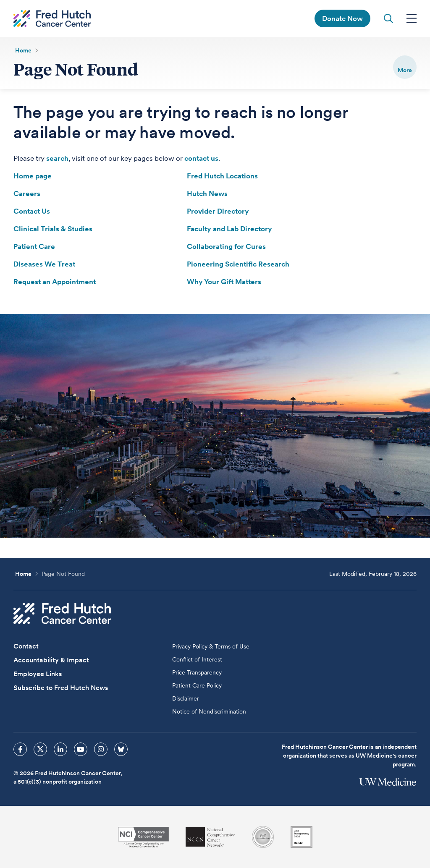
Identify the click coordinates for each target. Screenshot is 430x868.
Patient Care (34, 246)
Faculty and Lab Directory (229, 229)
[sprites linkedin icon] (60, 749)
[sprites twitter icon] (40, 749)
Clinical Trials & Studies (53, 229)
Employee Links (38, 674)
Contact (26, 646)
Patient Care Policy (197, 685)
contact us (201, 158)
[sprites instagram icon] (101, 749)
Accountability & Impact (51, 660)
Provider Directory (218, 211)
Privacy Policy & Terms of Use (211, 646)
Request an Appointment (55, 282)
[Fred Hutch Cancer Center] (62, 613)
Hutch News (207, 193)
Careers (27, 193)
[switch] (405, 67)
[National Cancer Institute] (143, 837)
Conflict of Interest (197, 659)
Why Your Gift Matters (224, 282)
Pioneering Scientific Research (238, 264)
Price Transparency (197, 672)
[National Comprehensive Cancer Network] (210, 837)
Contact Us (32, 211)
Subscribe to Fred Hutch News (61, 688)
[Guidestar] (302, 837)
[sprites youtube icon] (81, 749)
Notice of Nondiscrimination (209, 711)
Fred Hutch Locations (222, 176)
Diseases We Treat (44, 264)
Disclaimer (186, 698)
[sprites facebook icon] (20, 749)
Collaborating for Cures (226, 246)
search (57, 158)
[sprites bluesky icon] (121, 749)
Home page (33, 176)
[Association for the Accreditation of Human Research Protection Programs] (263, 837)
